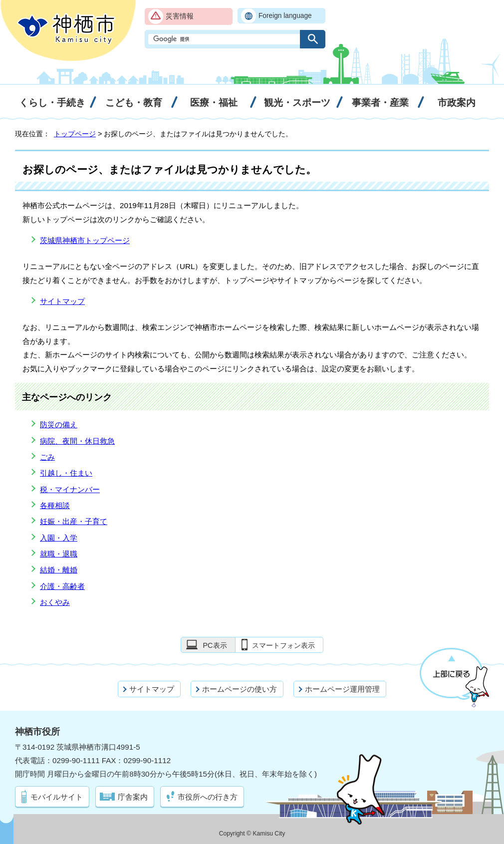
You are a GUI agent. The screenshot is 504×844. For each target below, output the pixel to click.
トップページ (75, 134)
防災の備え (59, 424)
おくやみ (55, 602)
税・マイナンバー (70, 489)
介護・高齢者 (62, 586)
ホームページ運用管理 (342, 689)
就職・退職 (59, 554)
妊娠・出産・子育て (74, 521)
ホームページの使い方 (240, 689)
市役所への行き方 (208, 797)
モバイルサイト (57, 797)
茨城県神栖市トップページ (85, 240)
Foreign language (285, 16)
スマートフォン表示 (283, 645)
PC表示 (215, 645)
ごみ (47, 457)
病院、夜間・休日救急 (77, 441)
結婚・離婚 (59, 570)
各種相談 (55, 505)
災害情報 (180, 16)
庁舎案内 (133, 797)
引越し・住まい (66, 473)
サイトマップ (62, 301)
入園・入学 (59, 538)
